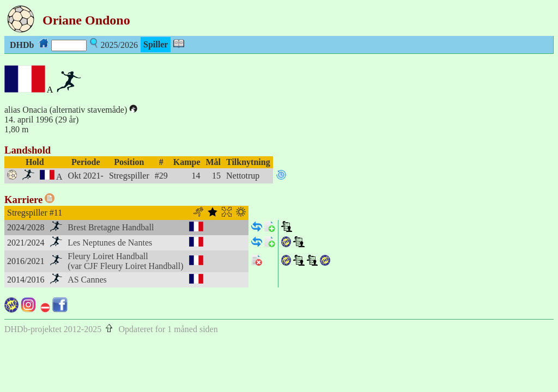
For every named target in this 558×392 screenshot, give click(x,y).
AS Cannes (87, 280)
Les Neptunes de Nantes (110, 243)
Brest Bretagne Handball (111, 227)
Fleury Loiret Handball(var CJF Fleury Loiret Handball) (125, 261)
